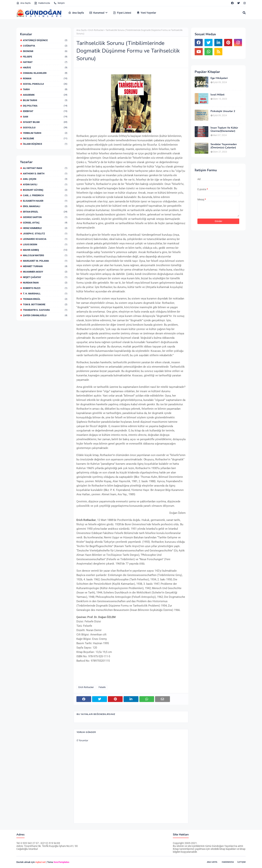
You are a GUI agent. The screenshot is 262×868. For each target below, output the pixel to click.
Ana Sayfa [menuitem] (76, 13)
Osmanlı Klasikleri (45, 73)
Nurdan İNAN (45, 283)
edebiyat (45, 111)
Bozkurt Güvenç (45, 190)
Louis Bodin (45, 244)
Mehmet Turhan (45, 266)
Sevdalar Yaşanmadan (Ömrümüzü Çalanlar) (224, 146)
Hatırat (45, 62)
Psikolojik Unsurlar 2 (223, 111)
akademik (45, 95)
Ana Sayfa (23, 3)
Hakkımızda (42, 3)
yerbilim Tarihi (45, 133)
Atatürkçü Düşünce (45, 40)
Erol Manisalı (45, 206)
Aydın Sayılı (45, 184)
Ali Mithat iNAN (45, 168)
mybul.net (40, 862)
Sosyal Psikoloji (45, 84)
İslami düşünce (45, 144)
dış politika (45, 106)
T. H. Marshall (45, 294)
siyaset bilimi (45, 122)
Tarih (45, 89)
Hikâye (45, 68)
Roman (45, 78)
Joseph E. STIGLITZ (45, 234)
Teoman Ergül (45, 299)
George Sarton (45, 217)
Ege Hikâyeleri (219, 78)
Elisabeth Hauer (45, 201)
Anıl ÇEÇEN (45, 179)
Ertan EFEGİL (45, 212)
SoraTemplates (61, 862)
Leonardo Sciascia (45, 239)
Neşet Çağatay (45, 277)
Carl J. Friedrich (45, 195)
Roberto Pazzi (45, 288)
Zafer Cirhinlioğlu (45, 315)
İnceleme (45, 138)
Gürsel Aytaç (45, 223)
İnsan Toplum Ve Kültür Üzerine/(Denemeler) (224, 129)
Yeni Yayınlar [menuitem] (146, 13)
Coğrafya (45, 46)
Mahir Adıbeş (45, 250)
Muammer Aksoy (45, 272)
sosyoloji (45, 128)
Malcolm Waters (45, 255)
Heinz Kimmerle (45, 228)
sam (45, 117)
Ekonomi (45, 51)
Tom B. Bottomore (45, 304)
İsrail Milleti (218, 95)
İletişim (59, 3)
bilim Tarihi (45, 100)
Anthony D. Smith (45, 174)
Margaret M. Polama (45, 261)
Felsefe (45, 57)
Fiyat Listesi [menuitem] (122, 13)
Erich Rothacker (96, 30)
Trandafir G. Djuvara (45, 310)
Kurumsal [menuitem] (97, 13)
